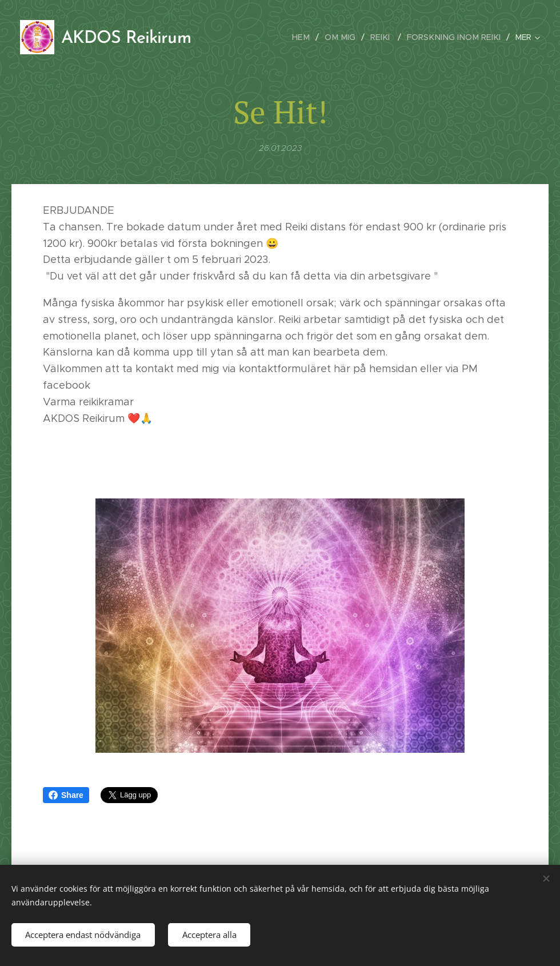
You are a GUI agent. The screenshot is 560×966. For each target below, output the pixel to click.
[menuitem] (312, 37)
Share (66, 795)
